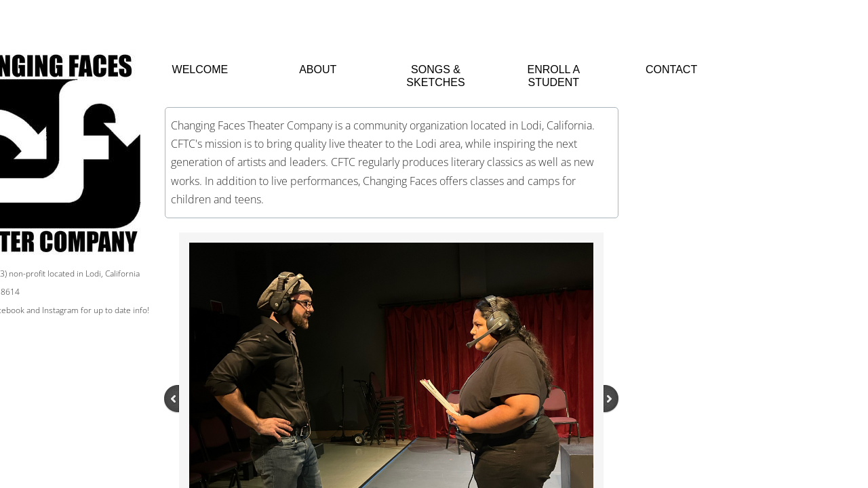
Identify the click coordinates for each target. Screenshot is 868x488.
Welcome (200, 69)
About (318, 69)
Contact (671, 69)
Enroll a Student (553, 76)
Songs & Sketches (435, 76)
